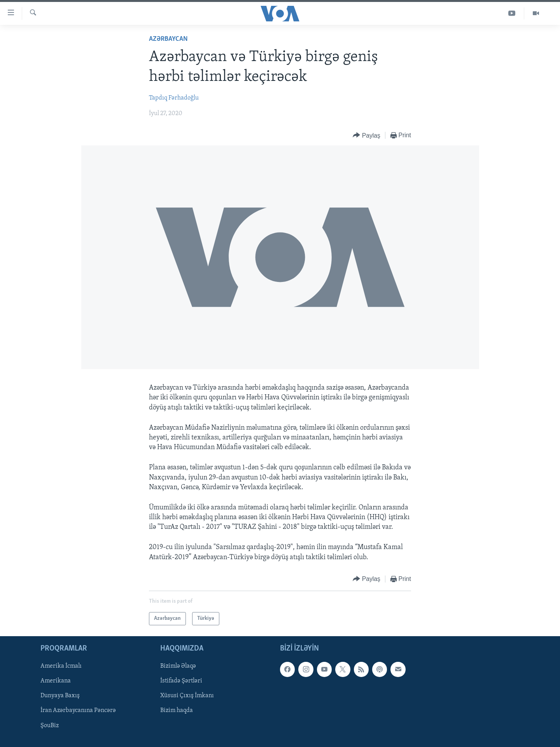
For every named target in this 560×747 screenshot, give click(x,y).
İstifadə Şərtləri (181, 681)
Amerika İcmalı (61, 666)
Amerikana (56, 681)
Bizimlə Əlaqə (178, 666)
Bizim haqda (177, 710)
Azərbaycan (168, 39)
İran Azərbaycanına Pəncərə (78, 710)
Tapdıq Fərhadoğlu (174, 98)
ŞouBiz (50, 726)
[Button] (367, 136)
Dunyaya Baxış (60, 696)
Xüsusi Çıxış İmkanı (187, 696)
